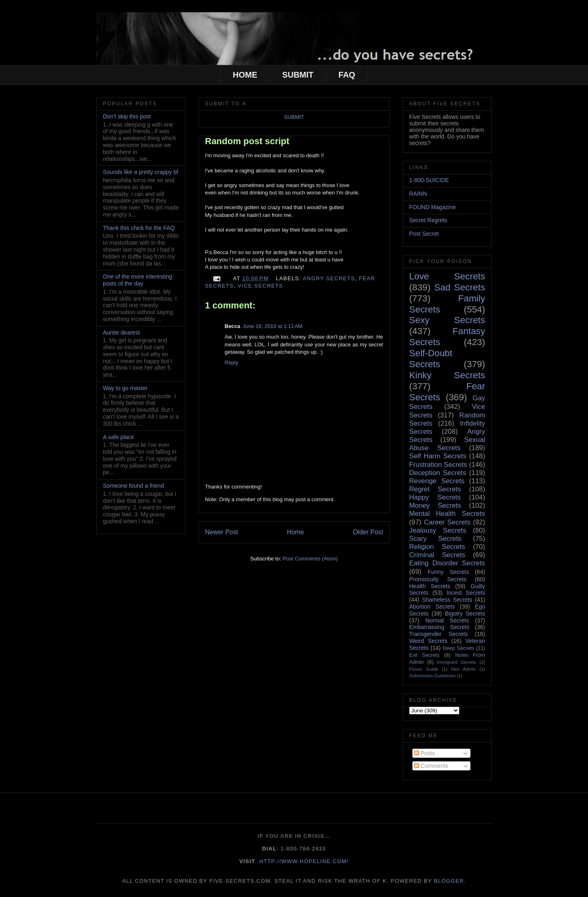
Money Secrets (435, 505)
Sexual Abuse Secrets (447, 444)
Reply (231, 363)
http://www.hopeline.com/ (304, 861)
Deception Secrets (438, 473)
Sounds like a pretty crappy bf (140, 172)
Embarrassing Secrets (439, 627)
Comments (431, 766)
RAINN (418, 194)
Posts (424, 753)
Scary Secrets (435, 539)
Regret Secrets (435, 489)
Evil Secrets (424, 655)
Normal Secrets (447, 620)
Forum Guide (424, 669)
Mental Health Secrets (447, 514)
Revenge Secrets (437, 481)
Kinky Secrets (447, 375)
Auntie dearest (121, 332)
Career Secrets (447, 522)
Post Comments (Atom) (310, 559)
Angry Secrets (329, 278)
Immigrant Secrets (457, 662)
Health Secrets (430, 586)
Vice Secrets (260, 286)
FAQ (347, 75)
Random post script (247, 141)
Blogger (449, 881)
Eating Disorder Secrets (447, 563)
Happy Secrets (435, 497)
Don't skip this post (127, 116)
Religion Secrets (437, 547)
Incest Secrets (466, 593)
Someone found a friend (133, 486)
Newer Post (222, 532)
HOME (245, 75)
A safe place (118, 437)
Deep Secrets (458, 648)
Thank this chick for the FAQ (139, 228)
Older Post (368, 532)
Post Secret (424, 234)
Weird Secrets (428, 641)
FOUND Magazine (432, 207)
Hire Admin (464, 669)
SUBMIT (298, 75)
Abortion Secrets (432, 607)
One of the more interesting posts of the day (138, 280)
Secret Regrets (428, 220)
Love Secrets (447, 276)
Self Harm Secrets (438, 456)
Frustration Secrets (438, 465)
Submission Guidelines (432, 676)
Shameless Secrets (447, 600)
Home (296, 532)
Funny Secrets (448, 572)
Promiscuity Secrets (438, 579)
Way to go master (125, 388)
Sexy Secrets (447, 320)
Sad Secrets (460, 287)
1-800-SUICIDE (429, 180)
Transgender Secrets (439, 634)
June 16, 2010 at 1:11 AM (272, 326)
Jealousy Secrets (438, 530)
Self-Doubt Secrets (431, 359)
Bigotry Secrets (465, 614)
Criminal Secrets (437, 555)
